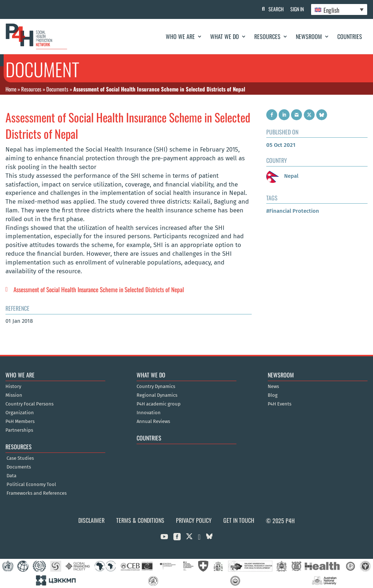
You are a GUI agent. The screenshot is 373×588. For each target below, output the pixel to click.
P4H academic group (159, 404)
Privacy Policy (194, 520)
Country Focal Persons (30, 404)
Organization (20, 413)
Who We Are (180, 36)
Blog (273, 395)
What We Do (225, 36)
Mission (14, 395)
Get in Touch (239, 520)
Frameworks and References (37, 493)
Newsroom (309, 36)
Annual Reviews (153, 422)
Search (275, 9)
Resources (267, 36)
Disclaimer (91, 520)
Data (11, 476)
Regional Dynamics (157, 395)
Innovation (149, 413)
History (13, 387)
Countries (350, 36)
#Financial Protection (293, 211)
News (273, 387)
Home (11, 89)
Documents (57, 89)
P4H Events (280, 404)
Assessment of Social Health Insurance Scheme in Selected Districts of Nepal (99, 289)
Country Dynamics (156, 387)
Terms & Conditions (140, 520)
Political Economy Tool (31, 485)
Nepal (282, 176)
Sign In (297, 9)
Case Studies (20, 458)
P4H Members (20, 422)
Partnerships (19, 430)
